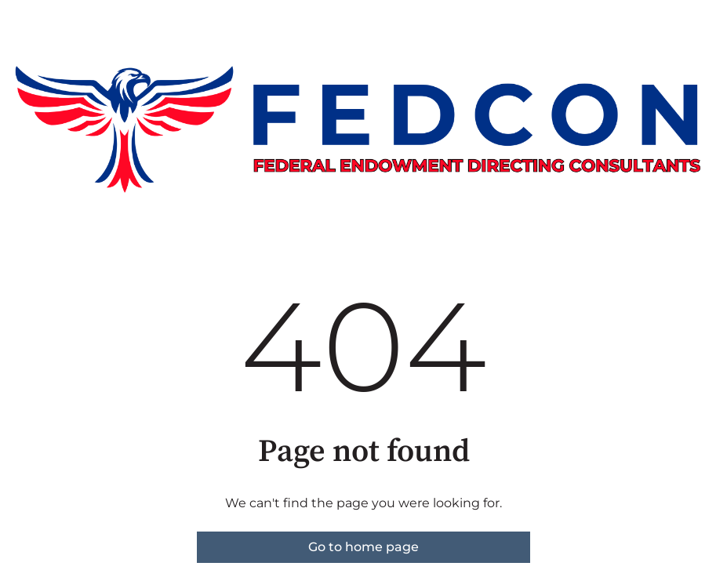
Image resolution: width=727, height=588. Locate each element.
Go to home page (363, 547)
